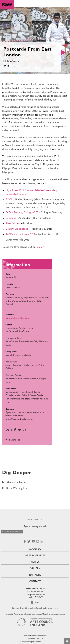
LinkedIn (42, 541)
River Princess (13, 224)
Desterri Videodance (17, 229)
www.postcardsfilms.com (17, 318)
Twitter (29, 541)
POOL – (10, 200)
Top (67, 641)
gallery (41, 247)
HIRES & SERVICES (35, 556)
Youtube (33, 541)
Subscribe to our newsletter (12, 532)
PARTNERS (35, 575)
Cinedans (11, 218)
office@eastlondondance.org (44, 608)
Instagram (37, 541)
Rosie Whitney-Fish (17, 488)
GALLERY (35, 568)
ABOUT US (35, 549)
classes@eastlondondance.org (50, 614)
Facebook (25, 541)
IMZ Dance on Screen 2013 (20, 234)
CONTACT (35, 581)
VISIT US (35, 562)
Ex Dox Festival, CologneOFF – (23, 213)
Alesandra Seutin (16, 483)
